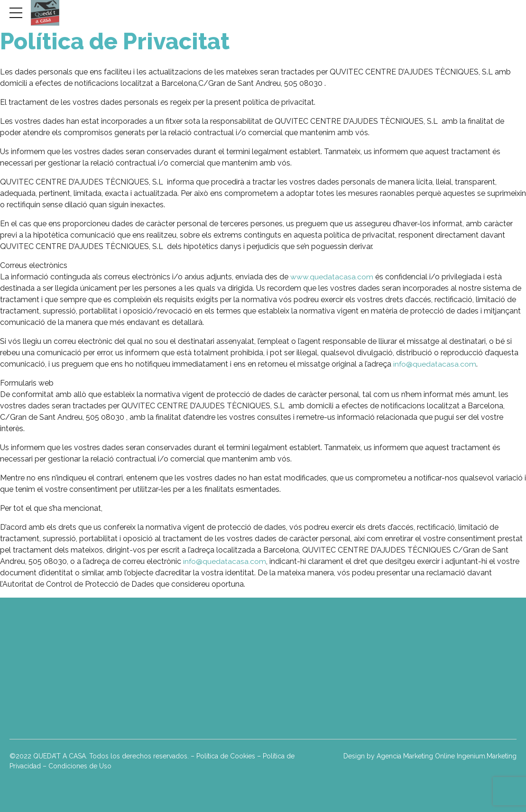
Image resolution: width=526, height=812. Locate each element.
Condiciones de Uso (80, 766)
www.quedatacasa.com (333, 277)
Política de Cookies (226, 756)
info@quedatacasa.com (435, 364)
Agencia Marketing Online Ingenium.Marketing (447, 756)
